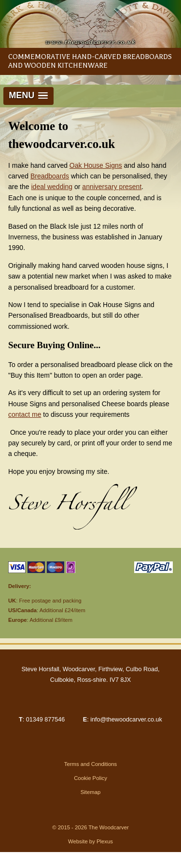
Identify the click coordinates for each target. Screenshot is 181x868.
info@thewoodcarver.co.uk (126, 720)
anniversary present (112, 187)
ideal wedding (52, 187)
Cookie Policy (90, 778)
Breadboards (50, 176)
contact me (25, 414)
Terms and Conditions (91, 764)
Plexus (105, 841)
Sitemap (91, 792)
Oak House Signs (96, 165)
